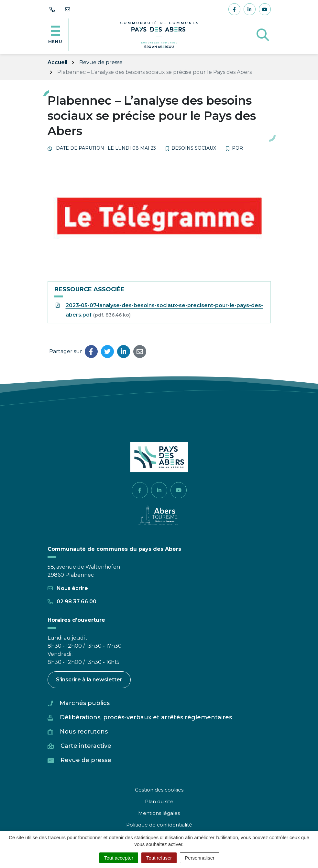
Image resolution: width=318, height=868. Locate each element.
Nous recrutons (84, 732)
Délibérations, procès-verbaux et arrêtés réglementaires (146, 717)
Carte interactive (86, 746)
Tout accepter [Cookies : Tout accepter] (119, 858)
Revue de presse (86, 760)
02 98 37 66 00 (72, 602)
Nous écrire (68, 588)
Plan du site (159, 801)
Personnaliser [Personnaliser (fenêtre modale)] (200, 858)
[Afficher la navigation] (56, 35)
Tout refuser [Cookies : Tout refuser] (159, 858)
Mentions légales (159, 813)
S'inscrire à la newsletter (89, 680)
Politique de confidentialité (159, 825)
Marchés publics (85, 703)
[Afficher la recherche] (263, 35)
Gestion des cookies (159, 790)
